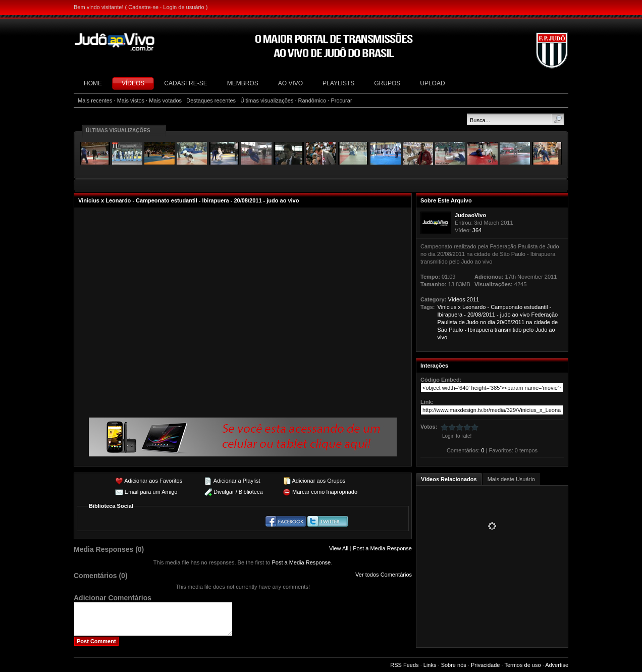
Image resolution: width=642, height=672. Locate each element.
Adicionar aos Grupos (318, 481)
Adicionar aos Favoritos (153, 481)
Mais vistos (131, 100)
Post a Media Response (382, 548)
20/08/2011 (481, 315)
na (529, 322)
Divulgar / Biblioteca (238, 492)
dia (491, 322)
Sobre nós (454, 665)
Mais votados (165, 100)
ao (515, 315)
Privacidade (485, 665)
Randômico (312, 100)
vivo (525, 315)
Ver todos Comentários (384, 575)
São (443, 330)
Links (430, 665)
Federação (545, 315)
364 (477, 230)
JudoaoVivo (470, 215)
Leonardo (474, 307)
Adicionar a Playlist (237, 481)
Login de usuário (183, 7)
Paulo (456, 330)
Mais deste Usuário (511, 479)
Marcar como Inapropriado (325, 492)
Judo (472, 322)
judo (505, 315)
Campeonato (506, 307)
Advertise (557, 665)
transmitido (508, 330)
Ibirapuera (450, 315)
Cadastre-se (143, 7)
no (483, 322)
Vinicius (447, 307)
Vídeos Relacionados (449, 479)
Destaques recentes (211, 100)
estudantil (536, 307)
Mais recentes (95, 100)
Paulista (447, 322)
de (462, 322)
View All (339, 548)
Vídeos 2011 (463, 299)
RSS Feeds (404, 665)
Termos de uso (522, 665)
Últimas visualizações (267, 100)
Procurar (341, 100)
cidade (542, 322)
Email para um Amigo (151, 492)
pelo (529, 330)
